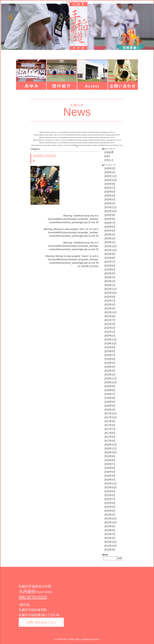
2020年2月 (110, 336)
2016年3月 (110, 480)
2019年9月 (110, 347)
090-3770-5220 (33, 597)
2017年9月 (110, 421)
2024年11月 (110, 207)
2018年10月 (110, 382)
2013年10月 (110, 546)
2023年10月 (110, 250)
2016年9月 (110, 456)
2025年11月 (110, 176)
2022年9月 (110, 297)
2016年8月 (110, 460)
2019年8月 (110, 351)
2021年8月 (110, 316)
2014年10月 (110, 522)
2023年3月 (110, 277)
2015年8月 (110, 495)
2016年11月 (110, 448)
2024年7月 (110, 223)
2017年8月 (110, 425)
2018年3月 (110, 410)
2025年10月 (110, 180)
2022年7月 (110, 301)
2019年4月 (110, 367)
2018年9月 (110, 386)
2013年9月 (110, 550)
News (77, 112)
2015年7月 (110, 499)
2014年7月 (110, 534)
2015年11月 (110, 483)
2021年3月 (110, 324)
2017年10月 (110, 417)
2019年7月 (110, 355)
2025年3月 (110, 199)
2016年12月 (110, 445)
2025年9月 (110, 184)
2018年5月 (110, 402)
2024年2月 (110, 238)
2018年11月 (110, 378)
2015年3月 (110, 511)
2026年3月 (110, 168)
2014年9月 (110, 526)
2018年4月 (110, 406)
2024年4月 (110, 231)
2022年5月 (110, 304)
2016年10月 (110, 452)
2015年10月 (110, 487)
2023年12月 (110, 246)
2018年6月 (110, 398)
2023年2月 (110, 281)
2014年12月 (110, 518)
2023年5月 (110, 269)
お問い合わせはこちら (42, 622)
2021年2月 (110, 328)
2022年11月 (110, 289)
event (107, 156)
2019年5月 (110, 363)
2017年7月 (110, 429)
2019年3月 (110, 371)
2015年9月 (110, 491)
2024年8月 (110, 219)
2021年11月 (110, 312)
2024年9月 (110, 215)
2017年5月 (110, 437)
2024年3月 (110, 234)
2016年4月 (110, 476)
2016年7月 (110, 464)
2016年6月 (110, 468)
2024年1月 (110, 242)
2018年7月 (110, 394)
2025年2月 (110, 203)
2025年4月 (110, 196)
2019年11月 (110, 340)
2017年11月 (110, 413)
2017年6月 (110, 433)
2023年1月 (110, 285)
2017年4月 (110, 441)
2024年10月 (110, 211)
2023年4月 (110, 273)
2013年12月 (110, 542)
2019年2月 (110, 375)
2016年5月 (110, 472)
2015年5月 (110, 507)
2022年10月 (110, 293)
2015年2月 (110, 515)
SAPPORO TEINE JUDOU (77, 2)
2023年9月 (110, 254)
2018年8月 (110, 390)
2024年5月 (110, 227)
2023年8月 (110, 258)
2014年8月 (110, 530)
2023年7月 (110, 262)
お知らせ (109, 160)
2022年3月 (110, 308)
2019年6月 (110, 359)
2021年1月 (110, 332)
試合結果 (109, 152)
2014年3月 (110, 538)
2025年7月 (110, 188)
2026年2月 (110, 172)
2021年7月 (110, 320)
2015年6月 (110, 503)
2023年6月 (110, 266)
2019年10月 (110, 343)
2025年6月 (110, 192)
